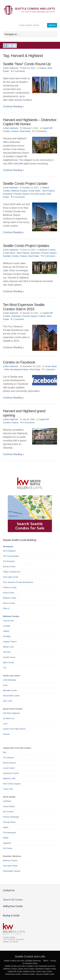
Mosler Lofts (8, 647)
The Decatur (8, 758)
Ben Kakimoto (12, 68)
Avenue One (9, 621)
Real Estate (25, 131)
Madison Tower (10, 598)
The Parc (7, 652)
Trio (5, 668)
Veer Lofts (7, 701)
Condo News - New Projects (42, 191)
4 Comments (19, 197)
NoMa (6, 838)
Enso (5, 685)
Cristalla (7, 626)
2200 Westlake (10, 680)
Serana (6, 734)
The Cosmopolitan (11, 556)
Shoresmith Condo (11, 696)
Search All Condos (13, 900)
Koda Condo (9, 593)
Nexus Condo (9, 603)
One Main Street (10, 866)
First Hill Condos (38, 194)
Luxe (5, 724)
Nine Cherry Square (12, 784)
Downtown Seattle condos (46, 969)
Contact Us (9, 890)
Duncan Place (9, 822)
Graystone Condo (11, 773)
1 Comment (18, 319)
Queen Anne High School (14, 729)
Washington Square (12, 871)
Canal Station (9, 806)
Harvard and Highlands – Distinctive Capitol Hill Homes (30, 122)
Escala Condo (9, 567)
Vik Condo (8, 848)
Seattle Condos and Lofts (30, 957)
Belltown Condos (11, 616)
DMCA (46, 961)
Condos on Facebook (19, 362)
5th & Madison (9, 551)
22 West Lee (9, 718)
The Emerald (9, 561)
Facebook (5, 46)
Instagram (10, 46)
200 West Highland (11, 713)
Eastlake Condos (11, 256)
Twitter (15, 46)
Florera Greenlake (11, 817)
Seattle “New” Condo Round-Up (27, 64)
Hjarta (6, 827)
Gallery (6, 631)
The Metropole (9, 833)
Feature (43, 68)
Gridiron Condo (10, 587)
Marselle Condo (10, 690)
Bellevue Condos (19, 191)
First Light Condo (11, 577)
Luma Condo (9, 768)
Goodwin (7, 636)
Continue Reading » (14, 106)
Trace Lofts (8, 789)
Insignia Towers (10, 642)
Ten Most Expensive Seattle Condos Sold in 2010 (24, 307)
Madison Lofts (9, 778)
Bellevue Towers (10, 861)
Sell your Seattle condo (45, 974)
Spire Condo (9, 662)
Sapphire (7, 843)
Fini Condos (8, 812)
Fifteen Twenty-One (12, 572)
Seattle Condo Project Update (25, 183)
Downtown (8, 546)
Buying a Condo (11, 915)
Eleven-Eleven (9, 763)
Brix (5, 752)
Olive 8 (6, 608)
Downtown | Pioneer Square (16, 194)
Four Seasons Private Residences (18, 582)
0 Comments (19, 71)
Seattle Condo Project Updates (26, 246)
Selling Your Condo (13, 906)
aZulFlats (7, 801)
